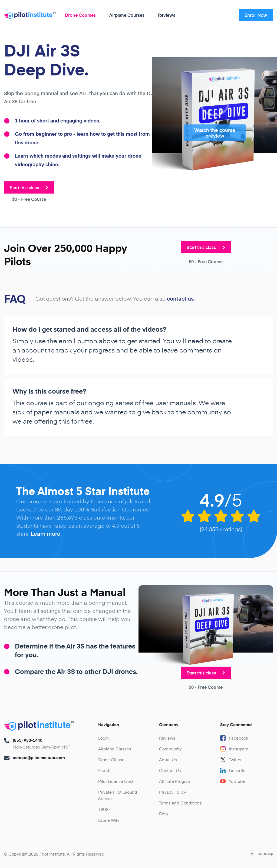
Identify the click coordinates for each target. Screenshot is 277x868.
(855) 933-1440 (28, 740)
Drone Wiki (109, 820)
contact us (180, 298)
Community (170, 749)
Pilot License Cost (116, 781)
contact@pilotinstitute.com (39, 757)
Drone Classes (112, 759)
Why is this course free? (49, 391)
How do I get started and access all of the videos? (89, 329)
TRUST (105, 809)
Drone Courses (80, 15)
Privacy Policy (173, 792)
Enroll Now (256, 15)
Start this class (29, 187)
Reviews (167, 15)
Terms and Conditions (180, 803)
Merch (104, 770)
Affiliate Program (175, 781)
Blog (163, 814)
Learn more (46, 534)
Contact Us (170, 770)
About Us (168, 759)
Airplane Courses (127, 15)
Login (103, 738)
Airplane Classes (115, 749)
